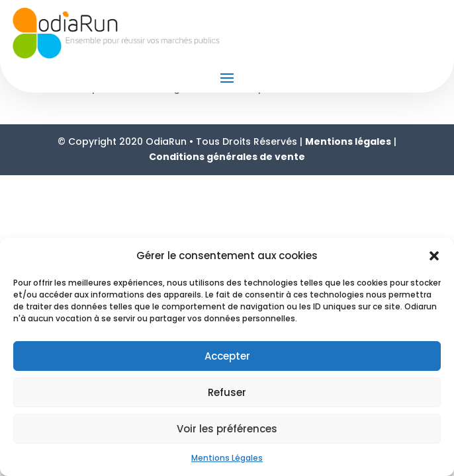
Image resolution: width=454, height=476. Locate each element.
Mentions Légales (227, 458)
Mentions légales (348, 141)
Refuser (227, 392)
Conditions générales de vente (227, 157)
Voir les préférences (227, 429)
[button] (434, 256)
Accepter (227, 356)
